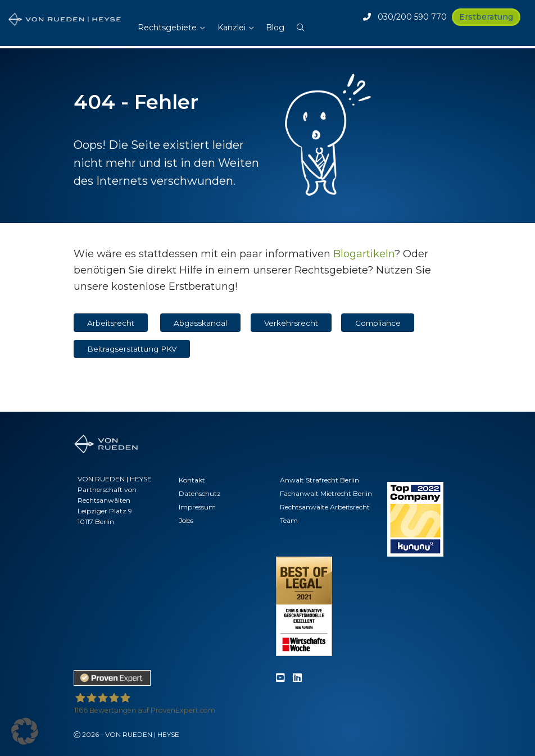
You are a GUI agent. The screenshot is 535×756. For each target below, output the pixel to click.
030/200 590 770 (405, 17)
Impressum (197, 507)
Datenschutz (200, 493)
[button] (301, 22)
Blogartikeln (364, 254)
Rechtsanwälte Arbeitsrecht (325, 507)
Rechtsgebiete (167, 28)
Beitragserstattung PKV (132, 349)
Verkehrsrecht (291, 323)
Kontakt (192, 480)
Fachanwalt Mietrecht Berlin (326, 493)
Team (289, 520)
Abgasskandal (200, 323)
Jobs (186, 520)
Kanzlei (232, 28)
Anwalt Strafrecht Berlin (319, 480)
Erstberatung (486, 17)
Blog (275, 28)
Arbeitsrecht (111, 323)
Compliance (378, 323)
